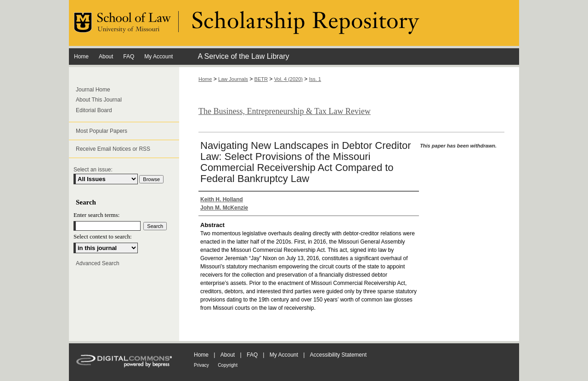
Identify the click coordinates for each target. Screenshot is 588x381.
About (228, 355)
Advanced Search (98, 263)
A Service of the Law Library (243, 56)
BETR (261, 79)
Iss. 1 (315, 79)
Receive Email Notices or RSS (113, 149)
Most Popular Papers (102, 131)
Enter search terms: (96, 215)
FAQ (252, 355)
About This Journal (99, 100)
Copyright (228, 365)
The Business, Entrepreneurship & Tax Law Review (285, 111)
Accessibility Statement (338, 355)
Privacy (201, 365)
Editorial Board (94, 110)
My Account (284, 355)
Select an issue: (93, 170)
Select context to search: (103, 236)
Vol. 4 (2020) (288, 79)
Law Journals (233, 79)
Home (205, 79)
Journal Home (93, 90)
